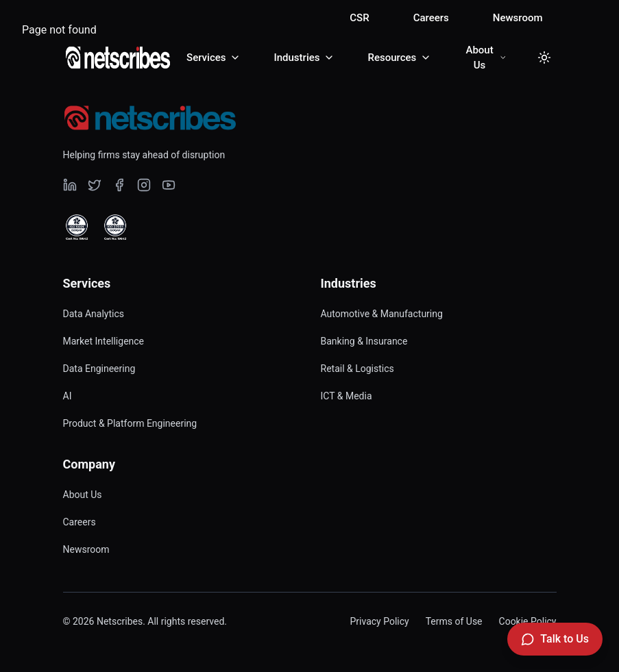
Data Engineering (99, 369)
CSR (359, 18)
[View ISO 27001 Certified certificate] (115, 227)
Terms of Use (454, 621)
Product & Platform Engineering (130, 423)
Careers (431, 18)
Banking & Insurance (364, 341)
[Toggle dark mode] (544, 58)
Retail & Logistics (357, 369)
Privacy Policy (379, 621)
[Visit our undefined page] (70, 185)
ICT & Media (347, 396)
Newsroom (518, 18)
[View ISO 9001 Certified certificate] (77, 227)
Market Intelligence (104, 341)
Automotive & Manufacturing (382, 314)
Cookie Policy (528, 621)
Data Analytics (94, 314)
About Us (83, 495)
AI (68, 396)
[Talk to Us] (555, 639)
